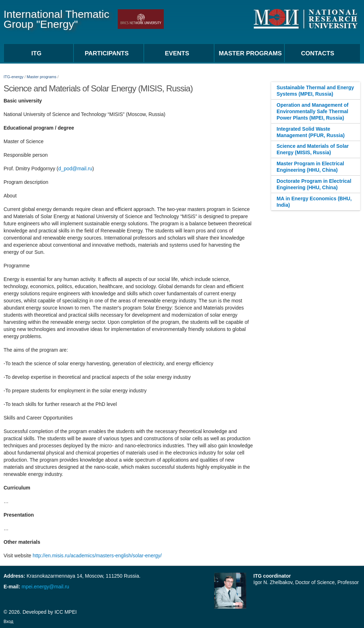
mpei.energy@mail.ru (45, 587)
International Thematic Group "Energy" (56, 19)
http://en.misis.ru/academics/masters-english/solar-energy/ (97, 556)
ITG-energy (14, 77)
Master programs (42, 77)
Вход (8, 622)
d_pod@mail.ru (75, 169)
